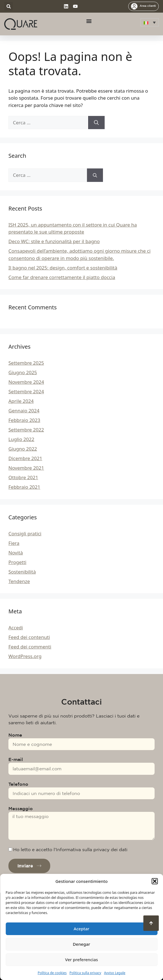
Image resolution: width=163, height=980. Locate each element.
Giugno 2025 (23, 372)
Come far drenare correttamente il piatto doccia (62, 277)
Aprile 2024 (21, 401)
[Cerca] (96, 123)
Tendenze (19, 581)
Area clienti (148, 6)
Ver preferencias (81, 960)
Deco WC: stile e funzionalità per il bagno (54, 241)
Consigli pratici (25, 534)
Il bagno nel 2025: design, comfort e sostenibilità (63, 268)
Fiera (14, 543)
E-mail (16, 759)
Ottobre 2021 (23, 477)
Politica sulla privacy (85, 973)
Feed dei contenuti (29, 637)
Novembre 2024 (26, 382)
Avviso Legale (115, 973)
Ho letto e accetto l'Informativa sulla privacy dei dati (70, 849)
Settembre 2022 (26, 430)
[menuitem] (150, 22)
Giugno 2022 (23, 449)
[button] (155, 881)
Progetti (17, 562)
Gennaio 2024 (24, 411)
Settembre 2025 (26, 363)
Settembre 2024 (26, 391)
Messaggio (21, 808)
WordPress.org (25, 656)
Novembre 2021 (26, 468)
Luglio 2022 (21, 439)
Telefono (18, 784)
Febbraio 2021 (24, 487)
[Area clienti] (134, 6)
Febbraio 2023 (24, 420)
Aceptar (82, 929)
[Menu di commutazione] (89, 21)
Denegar (82, 944)
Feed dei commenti (30, 647)
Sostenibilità (22, 572)
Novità (16, 553)
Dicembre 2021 (25, 458)
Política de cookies (52, 973)
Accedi (16, 628)
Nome (15, 735)
